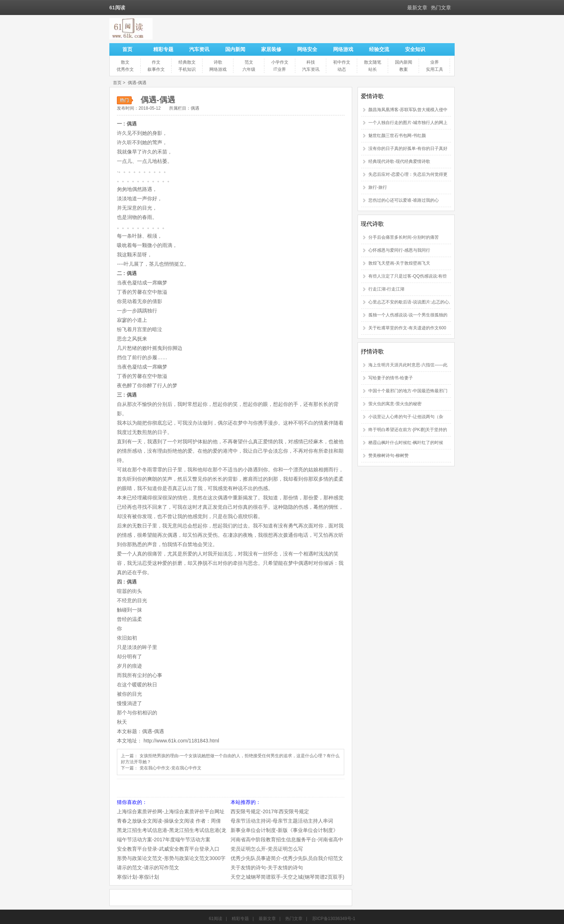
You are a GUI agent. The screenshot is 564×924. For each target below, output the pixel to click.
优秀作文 (125, 69)
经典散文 (187, 62)
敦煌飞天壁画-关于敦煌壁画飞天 (399, 263)
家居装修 (271, 49)
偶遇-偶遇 (137, 83)
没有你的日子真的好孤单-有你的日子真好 (408, 148)
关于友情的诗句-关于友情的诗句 (267, 868)
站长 (373, 69)
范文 (249, 62)
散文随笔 (373, 62)
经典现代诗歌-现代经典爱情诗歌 (399, 161)
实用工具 (435, 69)
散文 (125, 62)
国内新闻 (235, 49)
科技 (311, 62)
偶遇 (195, 108)
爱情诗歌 (372, 96)
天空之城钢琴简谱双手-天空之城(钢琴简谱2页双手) (287, 877)
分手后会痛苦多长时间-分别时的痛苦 (404, 237)
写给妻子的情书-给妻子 (391, 378)
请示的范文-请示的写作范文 (148, 868)
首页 (127, 49)
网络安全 (307, 49)
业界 (435, 62)
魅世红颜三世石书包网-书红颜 (397, 136)
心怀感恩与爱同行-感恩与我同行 (399, 250)
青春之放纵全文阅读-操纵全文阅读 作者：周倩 (169, 821)
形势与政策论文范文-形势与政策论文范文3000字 (171, 858)
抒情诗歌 (372, 351)
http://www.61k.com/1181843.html (181, 741)
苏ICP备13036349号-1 (334, 919)
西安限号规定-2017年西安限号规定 (270, 811)
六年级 (249, 69)
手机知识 (187, 69)
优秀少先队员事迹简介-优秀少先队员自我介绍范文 (287, 858)
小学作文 (280, 62)
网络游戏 (343, 49)
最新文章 (417, 8)
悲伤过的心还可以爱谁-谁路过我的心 (404, 200)
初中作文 (342, 62)
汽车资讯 (199, 49)
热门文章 (441, 8)
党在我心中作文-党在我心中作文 (170, 768)
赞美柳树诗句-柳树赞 (388, 456)
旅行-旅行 (378, 187)
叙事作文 (156, 69)
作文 (156, 62)
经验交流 (379, 49)
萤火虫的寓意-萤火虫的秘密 (395, 404)
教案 (404, 69)
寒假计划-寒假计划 (138, 877)
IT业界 (280, 69)
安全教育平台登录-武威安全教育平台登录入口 (168, 849)
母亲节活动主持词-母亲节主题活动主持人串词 (282, 821)
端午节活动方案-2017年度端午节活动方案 (164, 840)
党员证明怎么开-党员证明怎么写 (267, 849)
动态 (342, 69)
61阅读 (215, 919)
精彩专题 (163, 49)
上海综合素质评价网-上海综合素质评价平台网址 (171, 811)
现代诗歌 (372, 224)
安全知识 (415, 49)
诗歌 (218, 62)
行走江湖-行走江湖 (386, 289)
